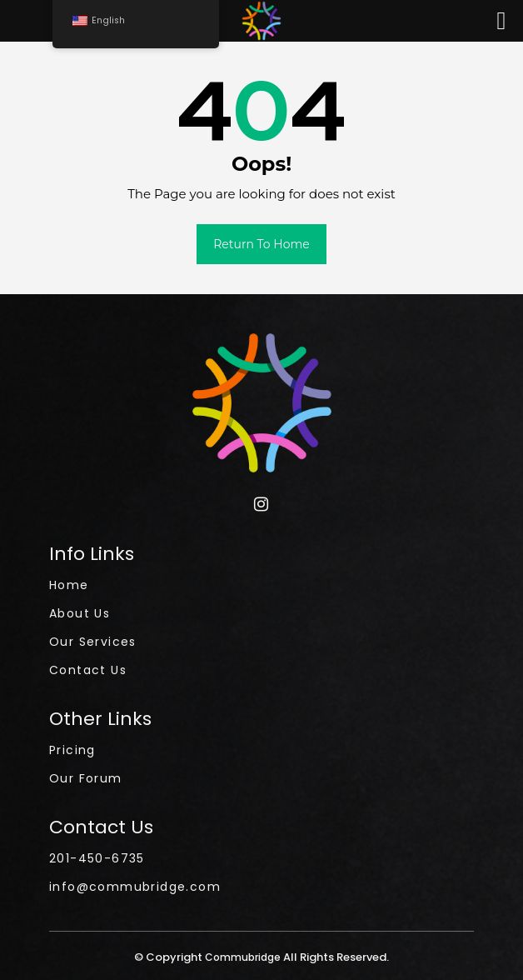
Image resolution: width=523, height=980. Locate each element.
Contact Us (88, 670)
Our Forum (86, 778)
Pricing (72, 750)
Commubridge (244, 957)
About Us (80, 613)
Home (69, 585)
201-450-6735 (97, 858)
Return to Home (261, 244)
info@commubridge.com (135, 887)
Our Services (93, 642)
